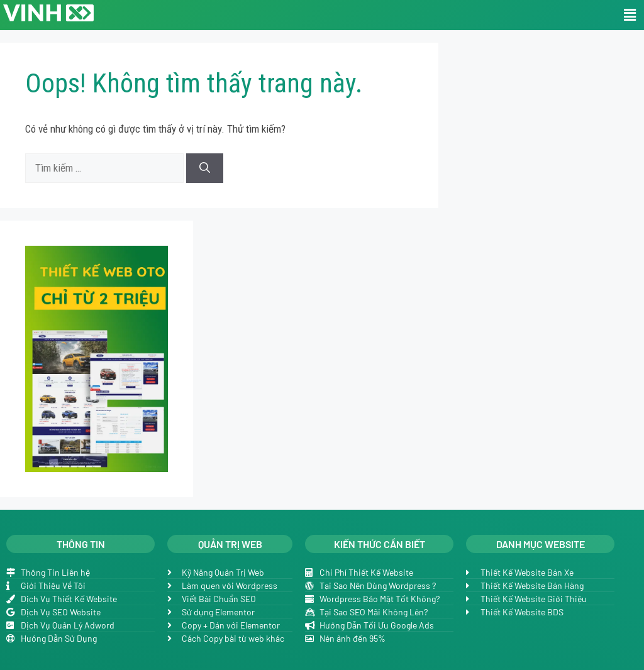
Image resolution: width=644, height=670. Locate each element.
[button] (630, 15)
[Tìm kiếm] (205, 168)
